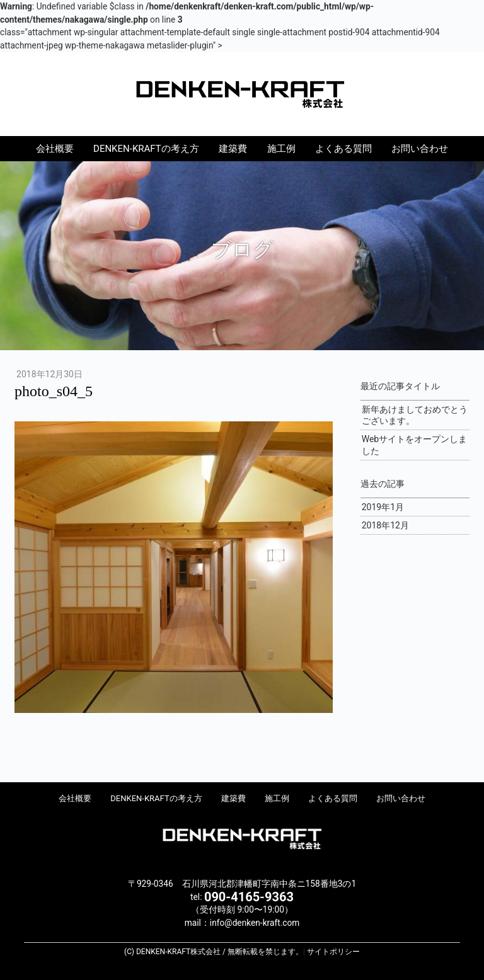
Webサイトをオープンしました (415, 445)
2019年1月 (383, 507)
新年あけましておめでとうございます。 (415, 415)
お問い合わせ (420, 149)
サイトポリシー (333, 952)
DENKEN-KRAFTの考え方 (146, 149)
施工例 (281, 149)
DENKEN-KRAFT (242, 93)
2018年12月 (385, 525)
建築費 (233, 149)
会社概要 (55, 149)
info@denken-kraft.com (255, 923)
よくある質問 (343, 149)
